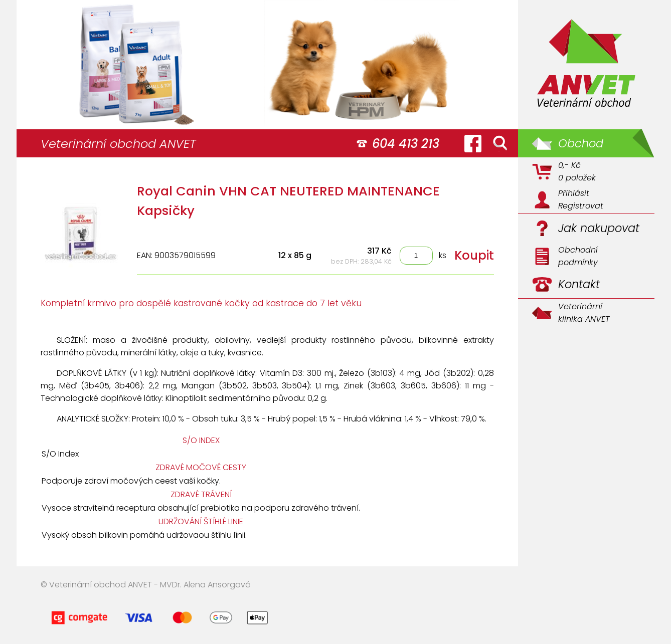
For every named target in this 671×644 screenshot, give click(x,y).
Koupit (474, 255)
